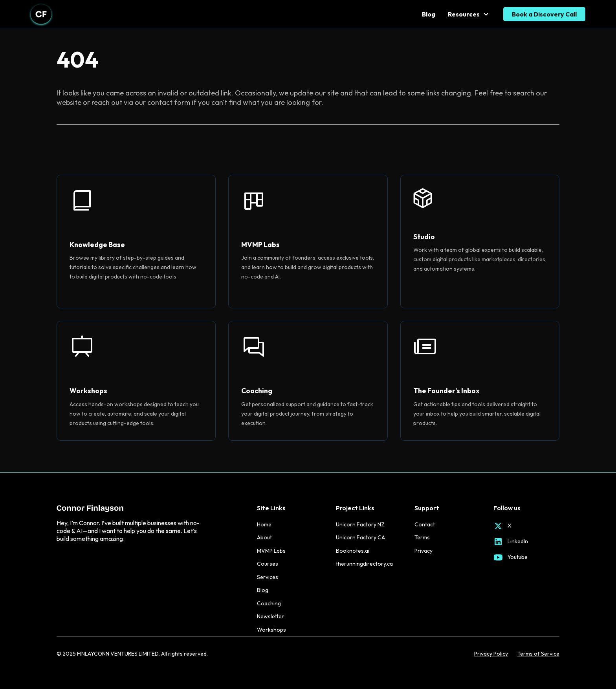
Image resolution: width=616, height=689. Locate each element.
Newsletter (270, 616)
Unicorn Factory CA (360, 537)
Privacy (423, 551)
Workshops (271, 630)
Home (264, 524)
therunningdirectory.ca (364, 564)
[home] (41, 14)
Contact (425, 524)
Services (268, 577)
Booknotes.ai (353, 551)
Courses (268, 564)
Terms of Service (538, 654)
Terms (422, 537)
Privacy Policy (491, 654)
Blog (429, 14)
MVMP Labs (271, 551)
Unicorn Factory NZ (360, 524)
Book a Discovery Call (544, 14)
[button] (469, 14)
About (264, 537)
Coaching (269, 603)
